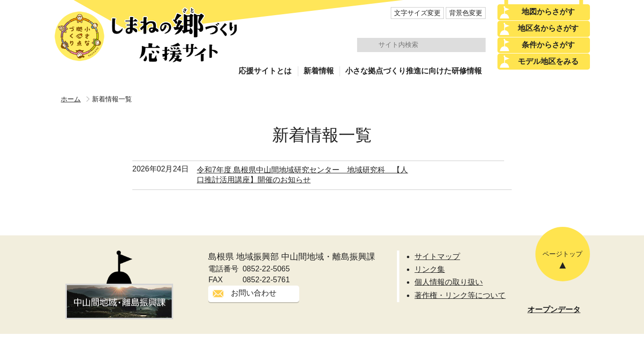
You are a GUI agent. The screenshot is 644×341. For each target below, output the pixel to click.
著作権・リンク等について (460, 295)
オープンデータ (554, 310)
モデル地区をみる (548, 61)
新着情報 (319, 71)
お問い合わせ (254, 293)
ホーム (71, 99)
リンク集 (430, 269)
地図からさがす (548, 12)
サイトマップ (437, 256)
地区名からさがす (548, 28)
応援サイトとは (265, 71)
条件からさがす (548, 45)
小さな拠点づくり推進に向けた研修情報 (414, 71)
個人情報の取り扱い (449, 282)
